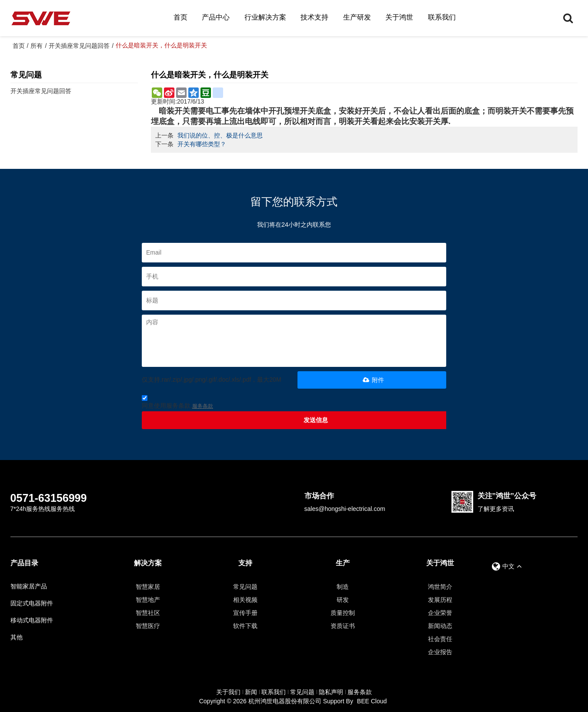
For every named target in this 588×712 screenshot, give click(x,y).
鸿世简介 (440, 587)
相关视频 (245, 600)
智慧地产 (148, 600)
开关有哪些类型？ (202, 144)
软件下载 (245, 626)
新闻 (251, 692)
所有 (37, 46)
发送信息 (316, 420)
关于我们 (228, 692)
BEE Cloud (372, 701)
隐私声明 (331, 692)
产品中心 (216, 17)
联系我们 (442, 17)
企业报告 (440, 652)
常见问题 (245, 587)
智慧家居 (148, 587)
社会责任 (440, 639)
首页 (180, 17)
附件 (372, 380)
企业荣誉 (440, 613)
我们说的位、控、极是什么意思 (220, 135)
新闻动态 (440, 626)
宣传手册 (245, 613)
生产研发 (357, 17)
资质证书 (343, 626)
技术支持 (314, 17)
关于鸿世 (399, 17)
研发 (343, 600)
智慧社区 (148, 613)
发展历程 (440, 600)
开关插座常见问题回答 (79, 46)
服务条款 (203, 406)
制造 (343, 587)
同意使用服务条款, (177, 403)
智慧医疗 (148, 626)
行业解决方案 (265, 17)
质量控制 (343, 613)
